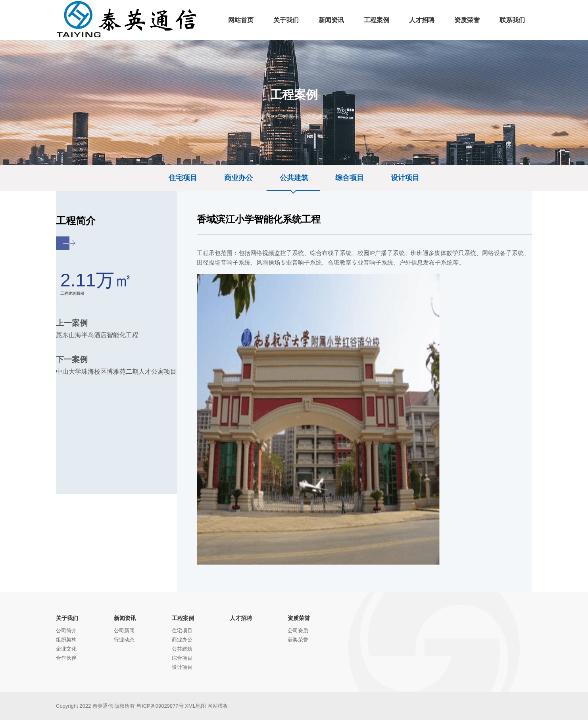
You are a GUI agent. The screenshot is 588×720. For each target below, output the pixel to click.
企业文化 (66, 649)
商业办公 (238, 178)
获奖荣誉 (298, 640)
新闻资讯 (125, 618)
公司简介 (66, 631)
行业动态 (124, 640)
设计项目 (405, 178)
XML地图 (195, 706)
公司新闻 (124, 631)
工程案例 (288, 117)
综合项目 (350, 178)
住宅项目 (183, 178)
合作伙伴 (66, 658)
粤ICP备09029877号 (160, 706)
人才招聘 (241, 618)
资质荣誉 (299, 618)
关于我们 (67, 618)
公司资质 (298, 631)
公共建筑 (317, 117)
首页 (265, 117)
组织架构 (66, 640)
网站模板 (218, 706)
